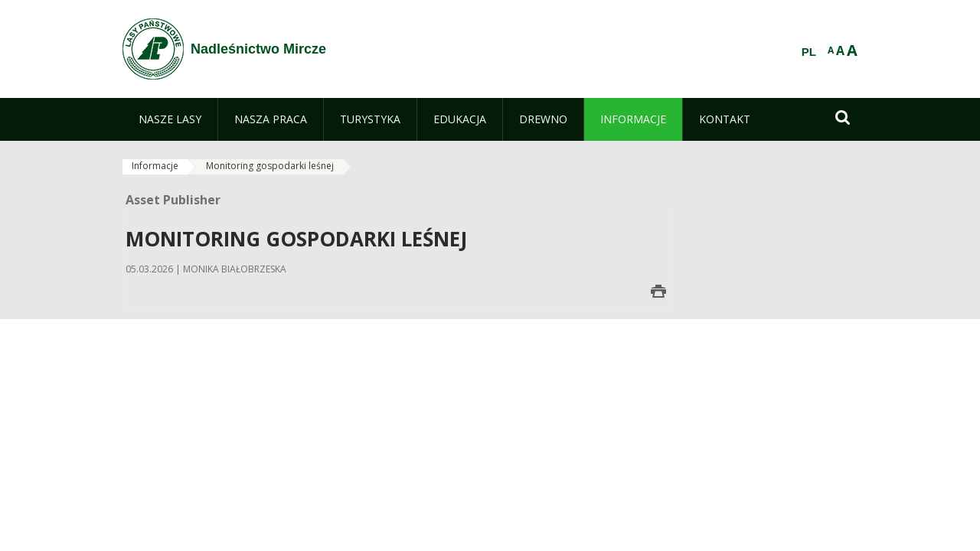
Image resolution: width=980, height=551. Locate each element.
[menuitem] (170, 119)
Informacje (155, 166)
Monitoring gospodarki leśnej (270, 166)
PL (809, 52)
